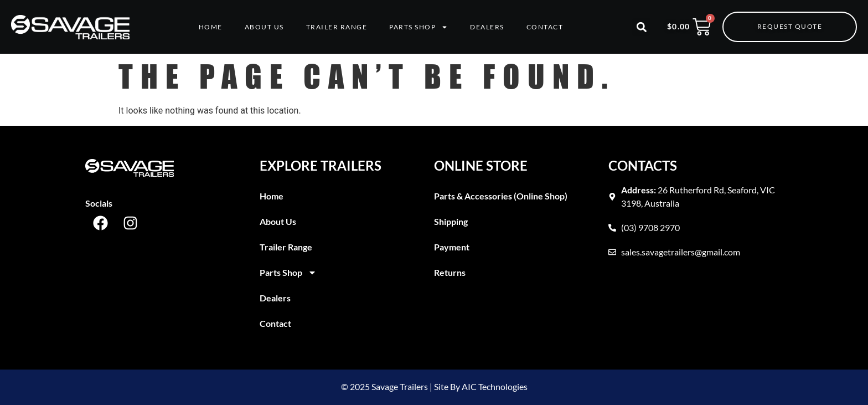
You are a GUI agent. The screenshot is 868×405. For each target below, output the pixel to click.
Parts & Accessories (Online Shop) (501, 196)
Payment (452, 247)
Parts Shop (418, 27)
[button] (641, 27)
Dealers (487, 27)
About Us (264, 27)
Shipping (451, 221)
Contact (545, 27)
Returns (450, 272)
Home (211, 27)
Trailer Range (337, 27)
